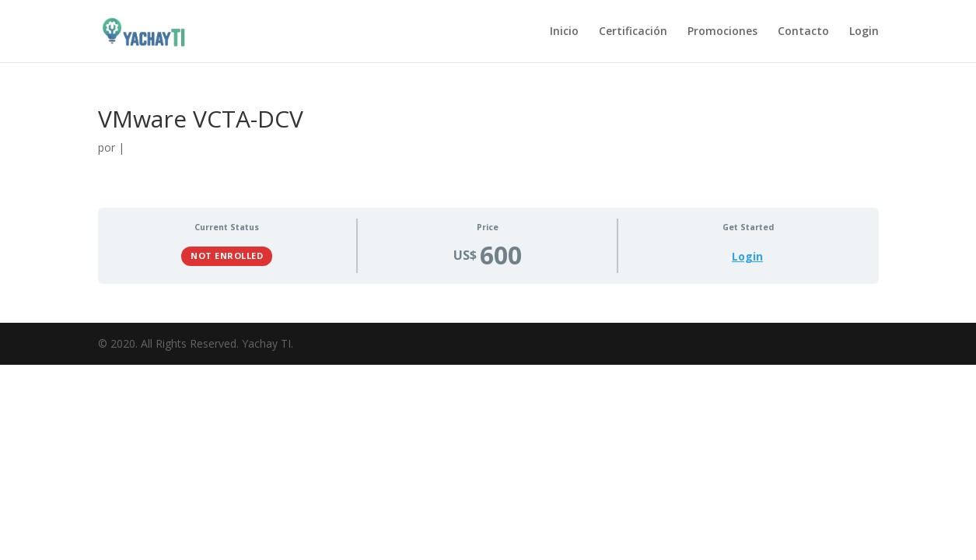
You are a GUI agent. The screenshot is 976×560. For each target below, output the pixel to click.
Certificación (633, 32)
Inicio (564, 32)
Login (864, 32)
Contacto (803, 32)
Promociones (722, 32)
